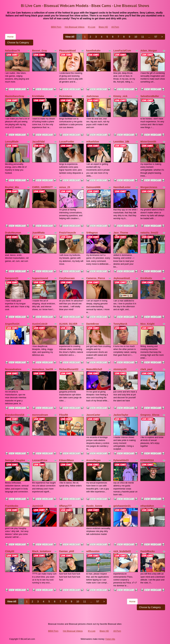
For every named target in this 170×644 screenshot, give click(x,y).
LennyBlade (12, 142)
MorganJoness (149, 187)
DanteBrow (93, 324)
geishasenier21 (122, 506)
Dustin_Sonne (94, 506)
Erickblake (38, 96)
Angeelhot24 (12, 324)
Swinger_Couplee (15, 460)
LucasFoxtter (67, 142)
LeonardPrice (40, 460)
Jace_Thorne (121, 233)
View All (70, 37)
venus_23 (65, 187)
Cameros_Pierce (96, 278)
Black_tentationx (42, 551)
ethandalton (147, 506)
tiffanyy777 (65, 506)
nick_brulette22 (122, 551)
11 (143, 37)
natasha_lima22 (149, 233)
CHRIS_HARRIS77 (42, 187)
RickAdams (66, 96)
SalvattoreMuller (150, 96)
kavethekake (93, 51)
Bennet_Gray (40, 51)
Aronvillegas (93, 460)
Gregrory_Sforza (150, 415)
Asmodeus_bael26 (43, 369)
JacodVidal (38, 142)
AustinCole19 (40, 324)
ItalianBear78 (13, 51)
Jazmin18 (38, 506)
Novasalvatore (13, 369)
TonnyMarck (120, 324)
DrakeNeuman (13, 233)
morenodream (40, 415)
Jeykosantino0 (122, 278)
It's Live (92, 27)
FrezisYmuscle (68, 233)
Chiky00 (10, 551)
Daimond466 (93, 187)
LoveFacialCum (122, 51)
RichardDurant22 (69, 369)
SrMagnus (92, 233)
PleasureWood (67, 51)
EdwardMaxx (67, 460)
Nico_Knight (147, 324)
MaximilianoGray (15, 96)
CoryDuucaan (67, 278)
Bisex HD (103, 27)
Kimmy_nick (120, 96)
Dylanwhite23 (121, 460)
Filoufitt (64, 415)
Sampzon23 (12, 278)
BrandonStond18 (15, 415)
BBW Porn (56, 27)
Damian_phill (67, 551)
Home (10, 37)
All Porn (115, 27)
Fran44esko (12, 506)
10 (136, 37)
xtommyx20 (120, 369)
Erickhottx (146, 278)
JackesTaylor (121, 415)
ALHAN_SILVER (68, 324)
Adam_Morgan (149, 51)
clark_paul (146, 369)
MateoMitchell (94, 369)
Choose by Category (19, 43)
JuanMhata (38, 233)
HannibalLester (122, 187)
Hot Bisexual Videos (75, 27)
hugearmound (40, 278)
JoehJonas (92, 96)
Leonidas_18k (121, 142)
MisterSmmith (148, 142)
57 (156, 37)
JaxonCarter (93, 415)
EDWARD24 (147, 460)
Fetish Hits (110, 639)
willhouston (93, 551)
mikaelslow (93, 142)
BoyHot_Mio (12, 187)
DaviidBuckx (148, 551)
